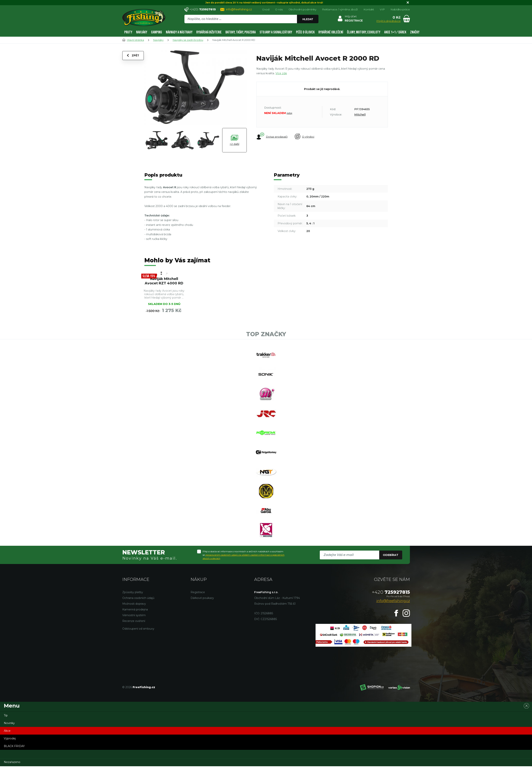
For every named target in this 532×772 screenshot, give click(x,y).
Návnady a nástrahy (179, 32)
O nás (279, 9)
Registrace (198, 601)
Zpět (133, 56)
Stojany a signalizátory (276, 32)
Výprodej (10, 748)
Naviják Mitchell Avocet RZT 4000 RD (164, 281)
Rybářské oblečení (331, 32)
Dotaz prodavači (272, 136)
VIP (382, 9)
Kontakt (369, 9)
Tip (6, 725)
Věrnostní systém (134, 624)
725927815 (391, 601)
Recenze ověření (134, 630)
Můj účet (351, 16)
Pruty (128, 32)
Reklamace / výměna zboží (340, 9)
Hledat (308, 19)
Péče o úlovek (305, 32)
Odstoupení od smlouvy (138, 638)
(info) (289, 113)
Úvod (266, 9)
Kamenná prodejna (135, 619)
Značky (415, 32)
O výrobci (305, 137)
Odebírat (391, 564)
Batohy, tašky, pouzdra (241, 32)
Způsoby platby (133, 601)
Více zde (281, 73)
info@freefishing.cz (239, 9)
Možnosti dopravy (134, 613)
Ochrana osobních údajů (138, 607)
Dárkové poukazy (202, 607)
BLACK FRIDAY (14, 755)
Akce (7, 740)
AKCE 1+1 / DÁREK (395, 32)
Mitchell (360, 115)
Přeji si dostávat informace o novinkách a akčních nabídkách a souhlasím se (244, 564)
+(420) (203, 9)
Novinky (9, 732)
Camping (157, 32)
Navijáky (142, 32)
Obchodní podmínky (302, 9)
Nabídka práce (400, 9)
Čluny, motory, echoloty (364, 32)
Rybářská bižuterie (209, 32)
